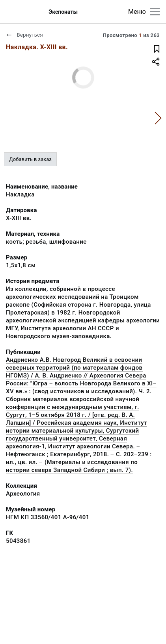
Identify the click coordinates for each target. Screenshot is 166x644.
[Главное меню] (155, 12)
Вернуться (24, 35)
